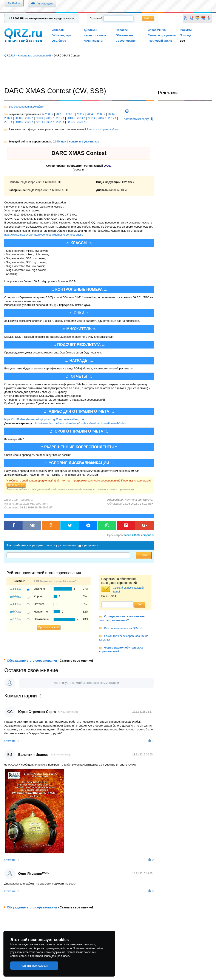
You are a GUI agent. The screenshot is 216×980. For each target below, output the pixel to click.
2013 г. (71, 118)
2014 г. (81, 118)
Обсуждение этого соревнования (32, 661)
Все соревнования (26, 107)
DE (197, 19)
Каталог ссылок (95, 35)
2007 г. (8, 118)
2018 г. (8, 122)
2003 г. (80, 114)
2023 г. (60, 122)
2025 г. (81, 122)
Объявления (125, 35)
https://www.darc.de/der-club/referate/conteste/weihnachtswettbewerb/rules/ (80, 423)
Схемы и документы (162, 35)
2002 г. (70, 114)
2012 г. (60, 118)
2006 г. (112, 114)
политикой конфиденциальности (50, 956)
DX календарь (62, 35)
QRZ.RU (10, 55)
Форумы (186, 30)
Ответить (10, 741)
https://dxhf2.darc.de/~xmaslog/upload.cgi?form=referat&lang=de (44, 419)
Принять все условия (34, 966)
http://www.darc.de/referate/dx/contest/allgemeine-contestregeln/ (44, 235)
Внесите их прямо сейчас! (103, 130)
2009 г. (29, 118)
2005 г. (101, 114)
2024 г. (71, 122)
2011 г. (50, 118)
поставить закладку (138, 119)
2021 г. (40, 122)
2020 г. (29, 122)
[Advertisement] (108, 72)
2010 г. (40, 118)
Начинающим (93, 41)
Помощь (186, 35)
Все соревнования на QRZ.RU (124, 628)
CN (203, 19)
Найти (148, 18)
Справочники (157, 30)
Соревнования (126, 41)
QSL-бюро (59, 41)
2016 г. (102, 118)
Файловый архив (160, 41)
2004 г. (91, 114)
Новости (122, 30)
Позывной (96, 18)
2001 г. (60, 114)
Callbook (58, 30)
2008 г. (19, 118)
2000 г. (49, 114)
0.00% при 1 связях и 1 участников (76, 142)
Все (182, 41)
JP (209, 19)
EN (186, 19)
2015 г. (91, 118)
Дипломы (90, 30)
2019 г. (19, 122)
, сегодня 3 (139, 535)
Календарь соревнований (34, 55)
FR (191, 19)
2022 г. (50, 122)
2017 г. (112, 118)
